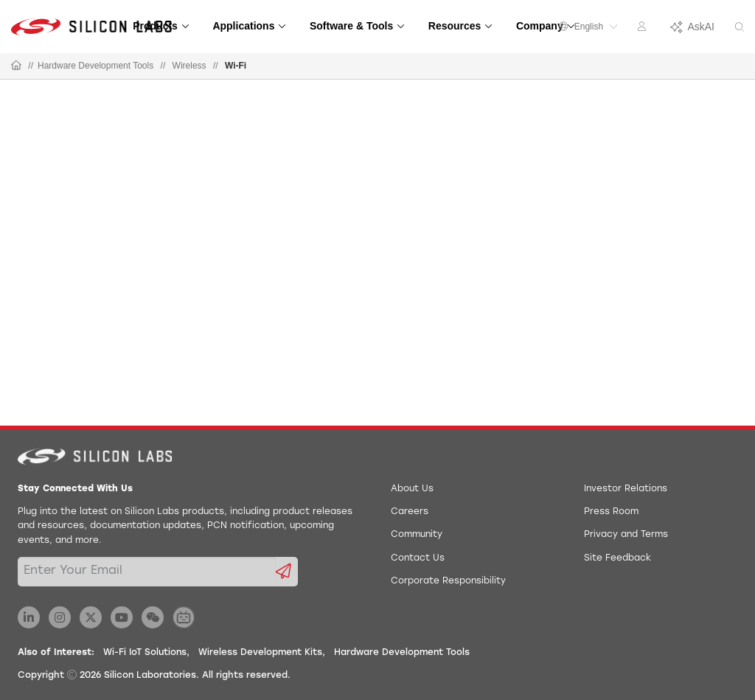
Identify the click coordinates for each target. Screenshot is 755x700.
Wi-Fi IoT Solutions (145, 653)
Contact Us (418, 558)
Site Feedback (617, 558)
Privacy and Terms (626, 535)
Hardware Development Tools (95, 66)
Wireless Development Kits (260, 653)
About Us (412, 489)
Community (417, 535)
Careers (410, 512)
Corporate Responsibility (448, 581)
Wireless (189, 66)
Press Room (611, 512)
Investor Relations (626, 489)
